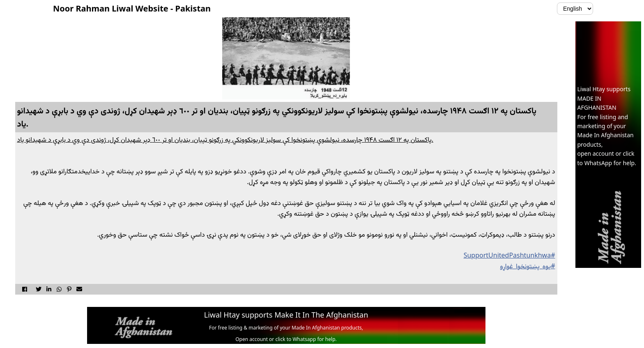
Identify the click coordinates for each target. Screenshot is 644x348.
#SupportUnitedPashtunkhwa (509, 255)
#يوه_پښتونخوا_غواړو (527, 266)
